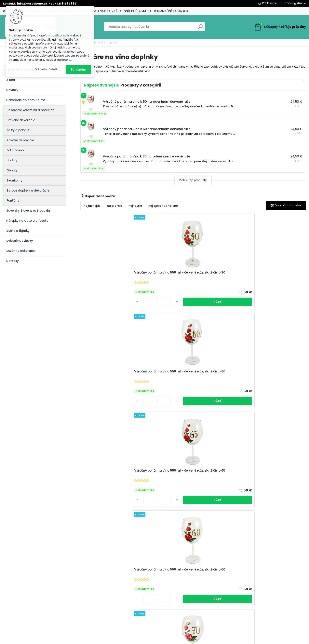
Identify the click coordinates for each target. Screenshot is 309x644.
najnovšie (135, 206)
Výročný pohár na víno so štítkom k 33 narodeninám (218, 477)
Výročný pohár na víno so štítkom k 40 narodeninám (162, 476)
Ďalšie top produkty (193, 180)
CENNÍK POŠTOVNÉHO (136, 11)
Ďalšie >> (200, 526)
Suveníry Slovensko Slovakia (28, 211)
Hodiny (12, 160)
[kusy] (93, 302)
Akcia (11, 80)
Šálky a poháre (18, 130)
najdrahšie (114, 206)
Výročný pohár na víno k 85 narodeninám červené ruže (275, 477)
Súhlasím (78, 69)
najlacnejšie (92, 206)
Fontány (13, 201)
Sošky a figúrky (18, 231)
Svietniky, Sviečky (20, 241)
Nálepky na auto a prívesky (27, 221)
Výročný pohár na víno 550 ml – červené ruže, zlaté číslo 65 (221, 275)
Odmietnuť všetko (47, 69)
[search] (200, 28)
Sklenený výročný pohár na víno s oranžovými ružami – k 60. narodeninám (163, 375)
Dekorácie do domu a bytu (27, 100)
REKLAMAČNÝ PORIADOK (171, 11)
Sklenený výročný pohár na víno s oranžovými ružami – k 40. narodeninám (276, 375)
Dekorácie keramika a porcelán (31, 110)
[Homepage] (4, 11)
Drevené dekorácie (21, 120)
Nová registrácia (295, 3)
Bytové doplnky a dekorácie (28, 190)
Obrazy (12, 170)
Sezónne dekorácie (21, 251)
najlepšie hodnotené (163, 206)
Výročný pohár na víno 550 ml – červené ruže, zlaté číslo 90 (108, 275)
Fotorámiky (15, 150)
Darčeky (13, 261)
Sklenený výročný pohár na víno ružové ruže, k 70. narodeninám (105, 375)
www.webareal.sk (170, 640)
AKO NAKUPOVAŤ (105, 11)
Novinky (12, 90)
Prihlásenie (270, 3)
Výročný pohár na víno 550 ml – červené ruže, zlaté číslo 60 (277, 275)
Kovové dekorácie (20, 140)
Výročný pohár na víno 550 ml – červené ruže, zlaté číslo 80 (164, 275)
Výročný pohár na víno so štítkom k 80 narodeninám (105, 476)
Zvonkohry (14, 180)
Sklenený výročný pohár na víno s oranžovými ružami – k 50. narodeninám (220, 375)
